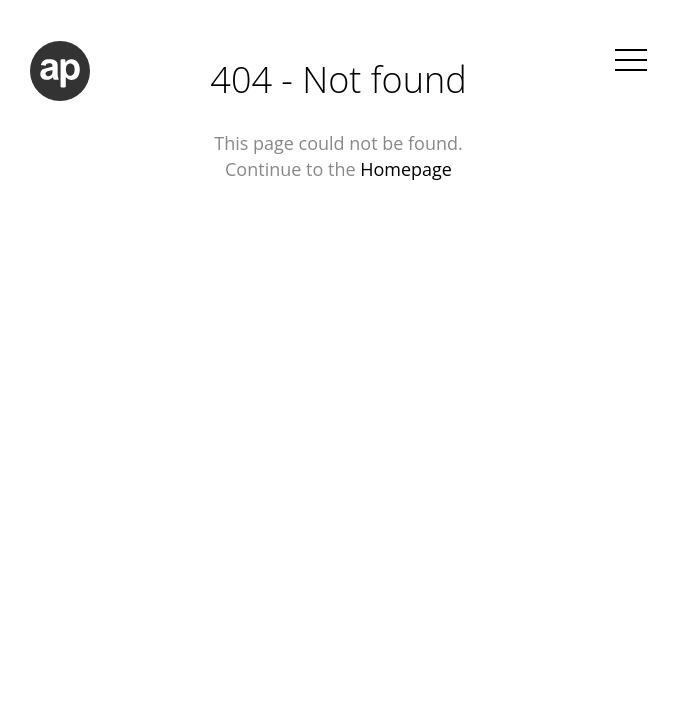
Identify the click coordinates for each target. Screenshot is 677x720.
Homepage (406, 169)
